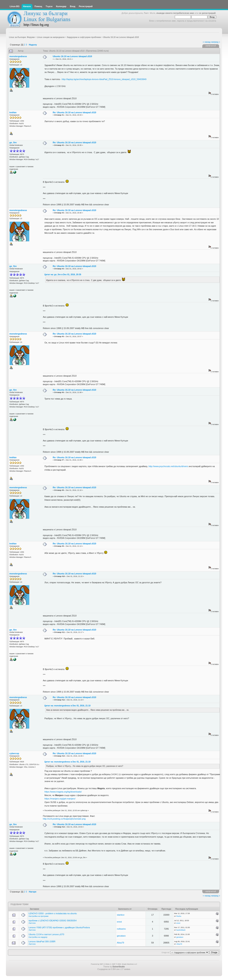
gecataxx (121, 936)
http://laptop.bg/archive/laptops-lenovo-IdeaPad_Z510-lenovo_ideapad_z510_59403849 (104, 79)
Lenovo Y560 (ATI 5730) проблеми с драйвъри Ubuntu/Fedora (59, 927)
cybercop (14, 753)
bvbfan (13, 112)
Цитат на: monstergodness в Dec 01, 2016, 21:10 (68, 706)
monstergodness (18, 56)
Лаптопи (32, 923)
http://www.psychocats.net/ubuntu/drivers (168, 466)
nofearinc (121, 929)
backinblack (181, 930)
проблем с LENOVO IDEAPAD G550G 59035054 (53, 921)
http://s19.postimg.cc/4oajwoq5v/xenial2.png (64, 819)
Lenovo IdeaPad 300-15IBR (42, 941)
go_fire (13, 142)
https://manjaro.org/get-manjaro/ (60, 799)
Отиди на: (166, 953)
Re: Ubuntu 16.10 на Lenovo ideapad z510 (74, 112)
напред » (216, 42)
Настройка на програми (38, 916)
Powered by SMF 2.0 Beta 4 (101, 964)
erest (119, 922)
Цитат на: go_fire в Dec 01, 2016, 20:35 (63, 275)
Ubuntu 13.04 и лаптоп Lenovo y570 (46, 934)
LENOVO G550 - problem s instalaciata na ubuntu (53, 913)
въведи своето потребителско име (175, 13)
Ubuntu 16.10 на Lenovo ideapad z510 (72, 56)
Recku (179, 916)
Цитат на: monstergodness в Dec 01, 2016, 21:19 (68, 762)
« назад (207, 42)
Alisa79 (120, 943)
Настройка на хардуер (38, 937)
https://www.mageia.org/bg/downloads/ (63, 792)
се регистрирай (207, 13)
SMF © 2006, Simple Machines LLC (124, 964)
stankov (121, 915)
